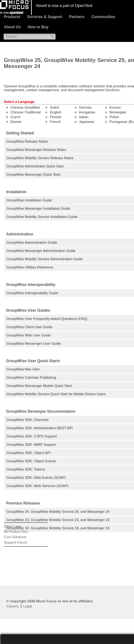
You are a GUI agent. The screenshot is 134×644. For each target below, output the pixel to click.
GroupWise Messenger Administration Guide (41, 251)
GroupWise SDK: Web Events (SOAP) (36, 478)
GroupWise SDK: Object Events (31, 461)
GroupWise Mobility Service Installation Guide (42, 217)
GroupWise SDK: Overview (27, 420)
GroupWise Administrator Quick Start (35, 166)
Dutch (54, 107)
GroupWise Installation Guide (29, 200)
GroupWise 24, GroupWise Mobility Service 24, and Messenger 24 (58, 512)
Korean (115, 107)
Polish (114, 117)
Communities (103, 17)
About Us (12, 27)
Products (12, 17)
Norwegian (118, 112)
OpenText (84, 6)
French (55, 122)
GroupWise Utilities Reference (30, 267)
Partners (77, 17)
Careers (13, 606)
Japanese (87, 122)
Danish (16, 122)
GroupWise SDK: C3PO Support (32, 436)
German (85, 107)
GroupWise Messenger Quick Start (33, 174)
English (56, 112)
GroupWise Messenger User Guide (34, 343)
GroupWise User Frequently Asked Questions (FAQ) (47, 319)
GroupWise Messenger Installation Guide (38, 208)
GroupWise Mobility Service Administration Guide (44, 259)
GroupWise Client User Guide (29, 327)
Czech (15, 117)
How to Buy (38, 27)
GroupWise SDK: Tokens (26, 469)
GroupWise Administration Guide (32, 242)
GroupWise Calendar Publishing (31, 377)
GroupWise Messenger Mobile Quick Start (39, 386)
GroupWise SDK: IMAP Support (31, 444)
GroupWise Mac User (23, 369)
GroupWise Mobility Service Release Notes (40, 158)
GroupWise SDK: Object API (28, 453)
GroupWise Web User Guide (29, 335)
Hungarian (87, 112)
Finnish (56, 117)
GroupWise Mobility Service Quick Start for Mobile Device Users (56, 394)
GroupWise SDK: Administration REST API (40, 428)
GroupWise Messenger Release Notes (36, 150)
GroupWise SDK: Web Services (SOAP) (37, 486)
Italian (84, 117)
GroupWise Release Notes (27, 141)
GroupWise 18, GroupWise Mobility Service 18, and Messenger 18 (58, 528)
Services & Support (45, 17)
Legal (27, 606)
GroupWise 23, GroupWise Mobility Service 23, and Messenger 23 (58, 520)
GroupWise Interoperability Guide (32, 293)
